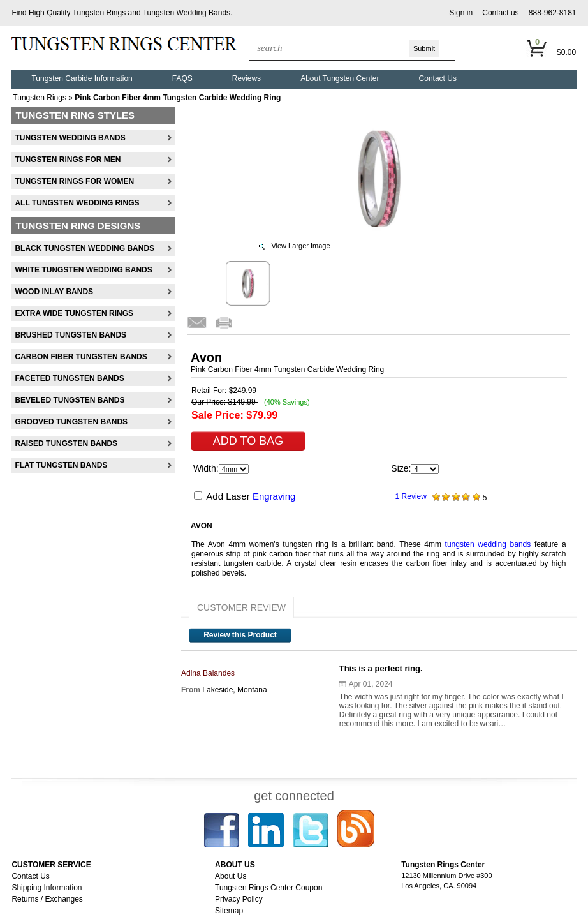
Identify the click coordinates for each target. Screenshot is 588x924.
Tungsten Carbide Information (82, 78)
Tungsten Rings (99, 13)
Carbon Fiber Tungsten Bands (81, 357)
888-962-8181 (553, 13)
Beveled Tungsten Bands (70, 400)
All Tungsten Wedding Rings (77, 203)
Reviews (246, 78)
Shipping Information (47, 888)
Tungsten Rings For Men (68, 160)
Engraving (274, 496)
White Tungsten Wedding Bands (83, 270)
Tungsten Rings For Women (74, 181)
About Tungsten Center (340, 78)
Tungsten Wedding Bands (187, 13)
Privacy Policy (239, 899)
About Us (231, 876)
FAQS (182, 78)
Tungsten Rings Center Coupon (268, 888)
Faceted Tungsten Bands (69, 378)
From (191, 690)
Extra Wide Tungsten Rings (74, 313)
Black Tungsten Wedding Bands (85, 248)
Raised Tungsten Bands (66, 443)
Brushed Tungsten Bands (70, 335)
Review (413, 496)
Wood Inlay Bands (54, 292)
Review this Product (240, 635)
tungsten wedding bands (488, 544)
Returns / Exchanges (47, 899)
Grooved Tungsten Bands (71, 422)
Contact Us (438, 78)
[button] (461, 13)
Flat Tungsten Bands (61, 465)
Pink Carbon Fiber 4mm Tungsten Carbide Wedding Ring (178, 98)
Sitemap (229, 911)
